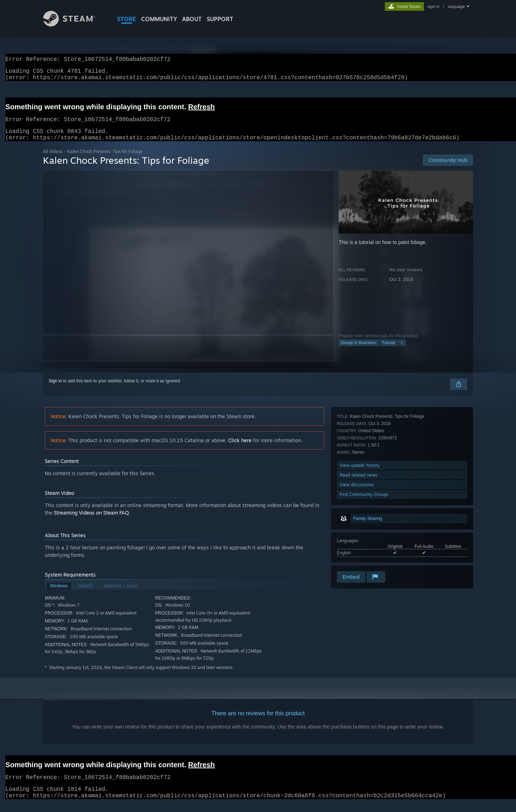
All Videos (53, 160)
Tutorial (388, 351)
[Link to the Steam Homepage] (75, 25)
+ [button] (402, 351)
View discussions (357, 551)
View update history (360, 531)
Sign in (55, 390)
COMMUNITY (159, 19)
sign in (433, 6)
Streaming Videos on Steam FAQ (91, 521)
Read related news (359, 541)
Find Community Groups (364, 560)
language (456, 6)
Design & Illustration (359, 351)
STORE (127, 19)
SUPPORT (220, 19)
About (192, 19)
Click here (240, 449)
